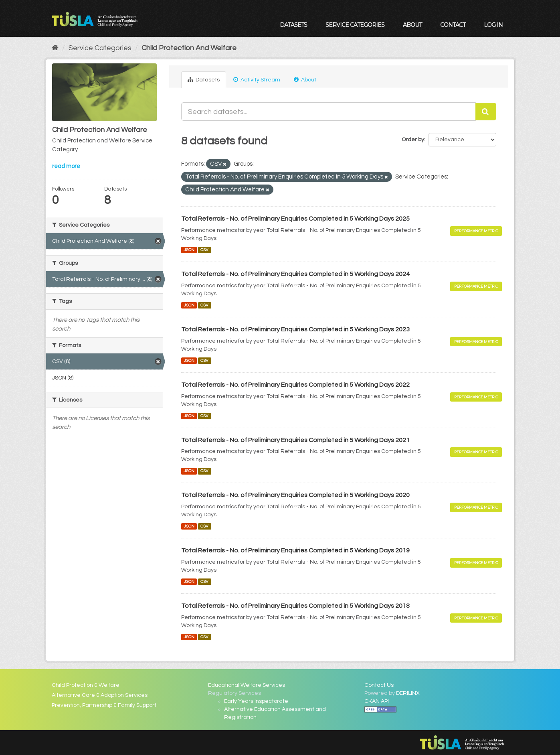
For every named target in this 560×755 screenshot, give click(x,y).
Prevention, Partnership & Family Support (104, 705)
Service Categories (355, 25)
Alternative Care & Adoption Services (100, 695)
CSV (204, 250)
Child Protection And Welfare (189, 48)
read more (66, 166)
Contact (453, 25)
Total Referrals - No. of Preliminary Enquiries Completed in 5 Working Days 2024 (295, 274)
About (412, 25)
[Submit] (486, 112)
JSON (189, 250)
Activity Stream (257, 80)
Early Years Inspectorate (256, 701)
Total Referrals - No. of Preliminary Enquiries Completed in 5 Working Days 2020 (295, 495)
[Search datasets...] (329, 112)
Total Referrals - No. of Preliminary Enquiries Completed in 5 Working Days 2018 (295, 606)
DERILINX (408, 693)
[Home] (55, 48)
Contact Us (379, 685)
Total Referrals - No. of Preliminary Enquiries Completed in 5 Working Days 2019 (295, 550)
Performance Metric (476, 231)
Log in (493, 25)
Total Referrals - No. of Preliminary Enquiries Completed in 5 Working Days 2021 (295, 440)
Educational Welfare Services (247, 685)
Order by (413, 140)
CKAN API (377, 701)
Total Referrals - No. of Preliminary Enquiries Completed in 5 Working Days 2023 (295, 329)
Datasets (293, 25)
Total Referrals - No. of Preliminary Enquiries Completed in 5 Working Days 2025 (295, 219)
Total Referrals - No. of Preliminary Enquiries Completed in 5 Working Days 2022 (295, 385)
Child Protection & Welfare (86, 685)
